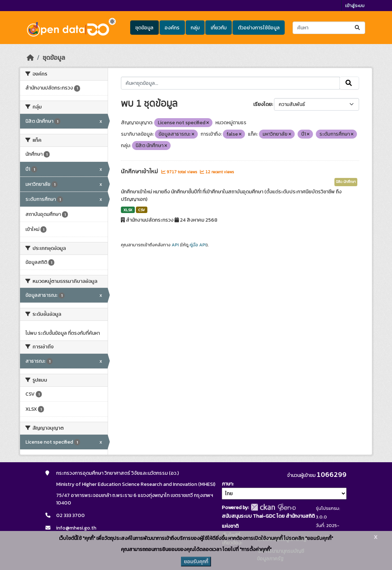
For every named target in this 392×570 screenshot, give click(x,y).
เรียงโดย (263, 104)
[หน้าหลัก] (30, 58)
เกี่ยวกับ (219, 28)
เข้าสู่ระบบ (355, 6)
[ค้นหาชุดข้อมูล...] (329, 28)
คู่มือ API (198, 245)
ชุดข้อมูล (144, 28)
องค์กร (172, 28)
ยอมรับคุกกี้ (196, 562)
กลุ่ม (195, 28)
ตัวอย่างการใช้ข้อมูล (259, 28)
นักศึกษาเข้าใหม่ (140, 172)
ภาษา (227, 484)
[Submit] (358, 28)
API (175, 245)
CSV (141, 210)
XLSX (128, 210)
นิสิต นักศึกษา (346, 182)
